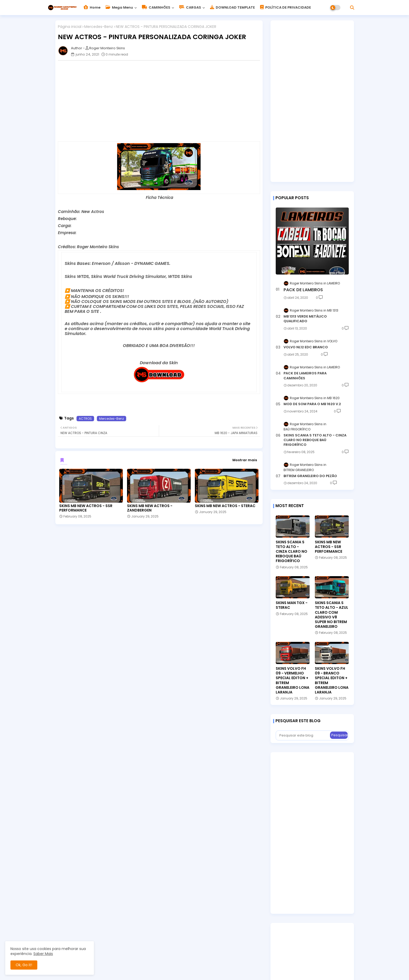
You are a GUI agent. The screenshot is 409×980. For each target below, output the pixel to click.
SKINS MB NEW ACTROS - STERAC (225, 506)
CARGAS (190, 7)
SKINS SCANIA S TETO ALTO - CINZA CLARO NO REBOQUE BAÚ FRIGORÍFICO (315, 440)
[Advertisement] (162, 101)
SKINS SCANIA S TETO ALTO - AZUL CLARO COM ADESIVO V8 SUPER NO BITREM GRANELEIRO (332, 615)
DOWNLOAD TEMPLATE (232, 7)
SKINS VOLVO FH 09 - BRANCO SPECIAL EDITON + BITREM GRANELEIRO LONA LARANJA (332, 680)
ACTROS (85, 419)
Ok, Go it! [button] (24, 965)
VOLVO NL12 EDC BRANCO (306, 347)
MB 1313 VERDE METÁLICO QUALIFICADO (305, 319)
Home (92, 7)
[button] (352, 8)
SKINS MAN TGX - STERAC (292, 605)
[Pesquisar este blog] (303, 735)
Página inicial (70, 27)
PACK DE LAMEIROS (303, 290)
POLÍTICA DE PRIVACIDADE (285, 7)
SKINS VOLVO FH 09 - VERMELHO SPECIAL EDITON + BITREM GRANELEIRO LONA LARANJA (293, 680)
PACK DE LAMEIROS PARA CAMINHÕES (305, 376)
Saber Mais (43, 954)
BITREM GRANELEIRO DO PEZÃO (310, 476)
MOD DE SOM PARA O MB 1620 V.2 (312, 404)
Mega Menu (119, 7)
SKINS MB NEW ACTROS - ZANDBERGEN (150, 508)
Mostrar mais (245, 460)
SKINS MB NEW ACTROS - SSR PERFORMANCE (86, 508)
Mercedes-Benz (99, 27)
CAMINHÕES (156, 7)
